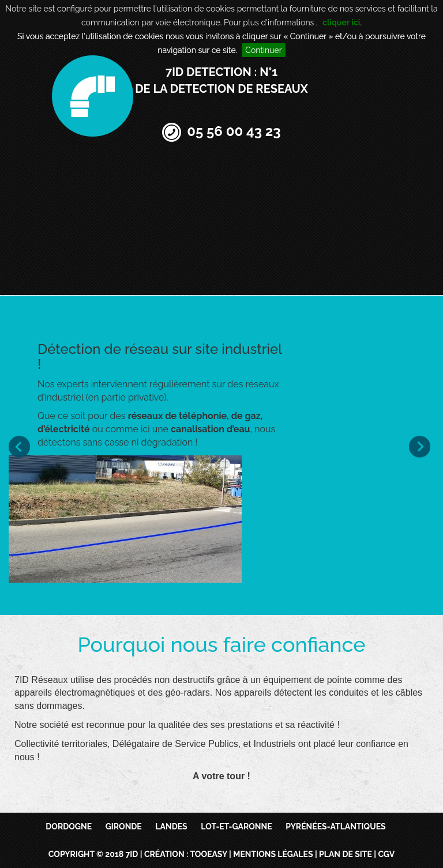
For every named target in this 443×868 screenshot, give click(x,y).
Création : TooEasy (186, 854)
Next (422, 446)
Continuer (263, 50)
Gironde (124, 827)
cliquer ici (341, 22)
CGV (386, 854)
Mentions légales (273, 854)
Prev (21, 446)
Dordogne (69, 827)
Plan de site (346, 854)
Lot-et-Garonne (236, 827)
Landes (171, 827)
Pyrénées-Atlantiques (336, 827)
